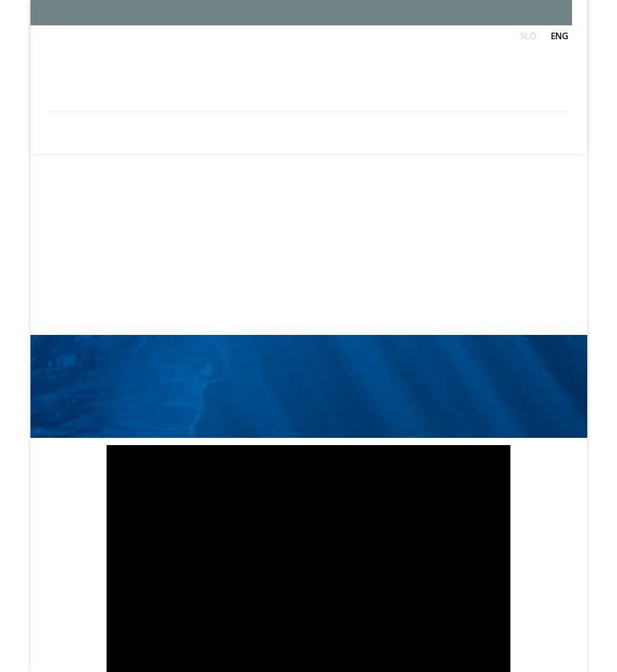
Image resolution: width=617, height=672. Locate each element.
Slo (528, 36)
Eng (560, 36)
